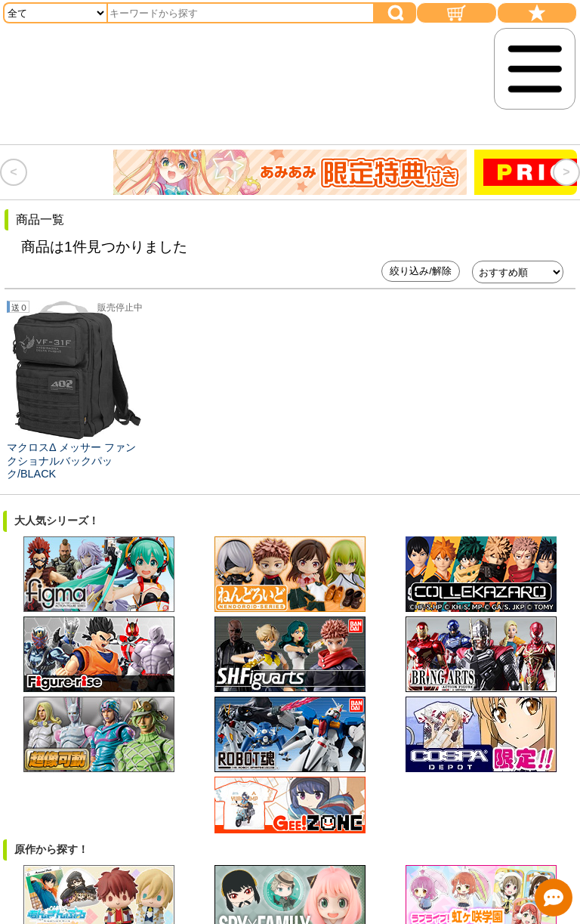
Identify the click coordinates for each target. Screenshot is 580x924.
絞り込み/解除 (421, 271)
